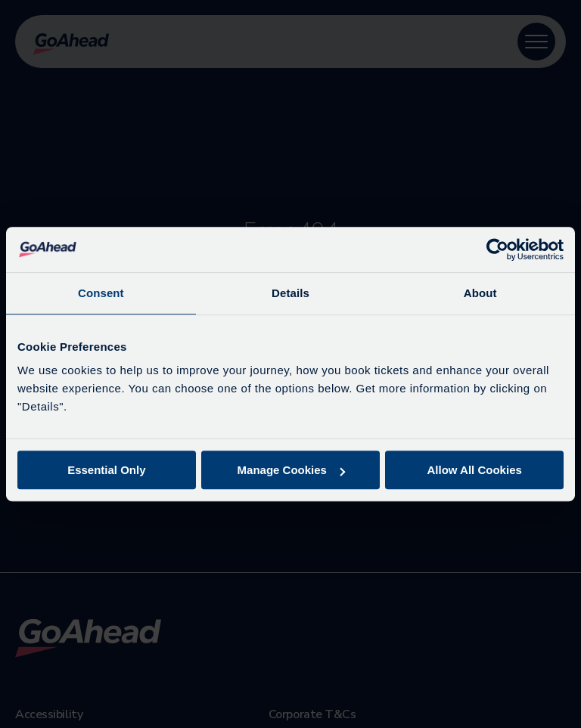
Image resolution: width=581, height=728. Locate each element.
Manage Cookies (291, 470)
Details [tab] (290, 293)
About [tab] (480, 293)
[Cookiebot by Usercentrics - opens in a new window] (497, 249)
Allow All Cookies (475, 470)
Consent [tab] (101, 293)
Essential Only (106, 470)
